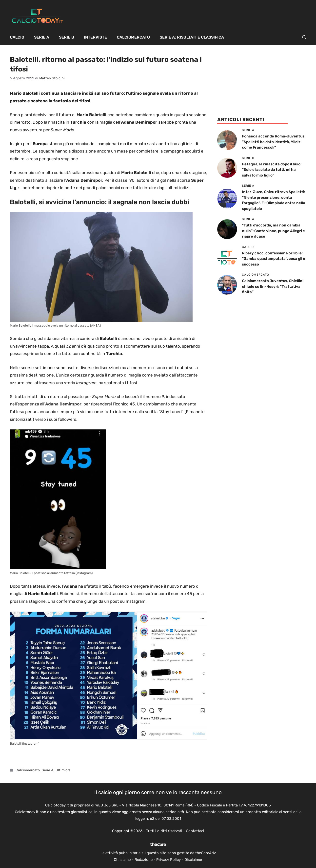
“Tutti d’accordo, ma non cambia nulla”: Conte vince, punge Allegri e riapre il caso (273, 231)
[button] (304, 37)
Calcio (17, 37)
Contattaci (195, 831)
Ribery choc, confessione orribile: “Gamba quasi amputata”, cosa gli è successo (274, 259)
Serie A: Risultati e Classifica (192, 37)
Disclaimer (193, 860)
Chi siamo (122, 860)
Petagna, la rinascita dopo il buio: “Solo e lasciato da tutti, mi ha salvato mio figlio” (272, 170)
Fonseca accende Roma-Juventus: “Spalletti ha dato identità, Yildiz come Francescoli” (274, 142)
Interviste (95, 37)
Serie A (42, 37)
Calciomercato (133, 37)
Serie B (67, 37)
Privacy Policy (168, 860)
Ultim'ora (63, 770)
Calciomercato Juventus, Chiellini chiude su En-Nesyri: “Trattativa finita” (273, 286)
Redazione (144, 860)
